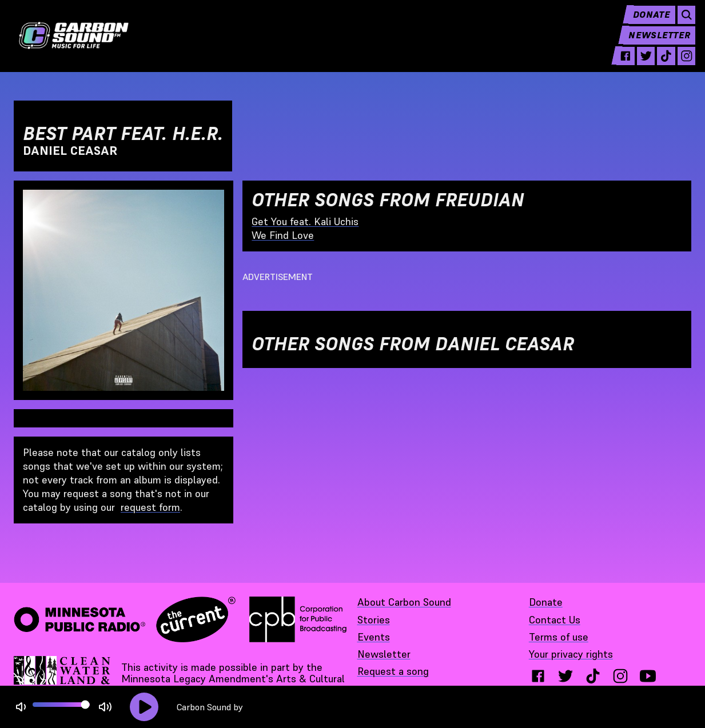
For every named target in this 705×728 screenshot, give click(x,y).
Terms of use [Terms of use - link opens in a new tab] (559, 637)
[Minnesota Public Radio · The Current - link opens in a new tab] (125, 619)
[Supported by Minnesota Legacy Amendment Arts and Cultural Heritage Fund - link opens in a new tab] (63, 679)
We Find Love (283, 235)
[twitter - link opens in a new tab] (639, 64)
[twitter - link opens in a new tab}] (565, 676)
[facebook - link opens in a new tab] (617, 64)
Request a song (393, 671)
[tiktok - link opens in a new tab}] (593, 676)
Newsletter (655, 43)
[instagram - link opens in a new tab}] (620, 676)
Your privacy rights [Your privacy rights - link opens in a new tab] (571, 654)
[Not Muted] (21, 707)
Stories (374, 620)
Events (374, 637)
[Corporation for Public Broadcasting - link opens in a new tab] (298, 619)
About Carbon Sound (404, 602)
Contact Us (555, 620)
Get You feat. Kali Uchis (305, 221)
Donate (645, 23)
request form (150, 507)
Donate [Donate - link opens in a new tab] (546, 602)
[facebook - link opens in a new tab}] (538, 676)
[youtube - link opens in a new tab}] (648, 676)
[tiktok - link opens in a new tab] (660, 64)
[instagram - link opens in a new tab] (682, 64)
